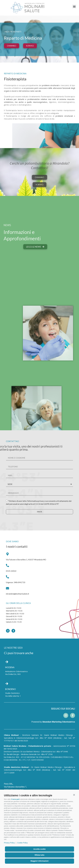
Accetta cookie (39, 849)
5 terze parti (15, 799)
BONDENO (11, 689)
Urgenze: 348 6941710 (16, 582)
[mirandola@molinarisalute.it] (7, 588)
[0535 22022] (7, 565)
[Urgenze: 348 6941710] (7, 577)
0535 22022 (11, 571)
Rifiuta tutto (39, 855)
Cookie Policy (22, 843)
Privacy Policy (9, 843)
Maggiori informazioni (39, 861)
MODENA (10, 667)
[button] (74, 795)
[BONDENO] (7, 684)
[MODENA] (7, 662)
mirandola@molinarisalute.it (17, 594)
